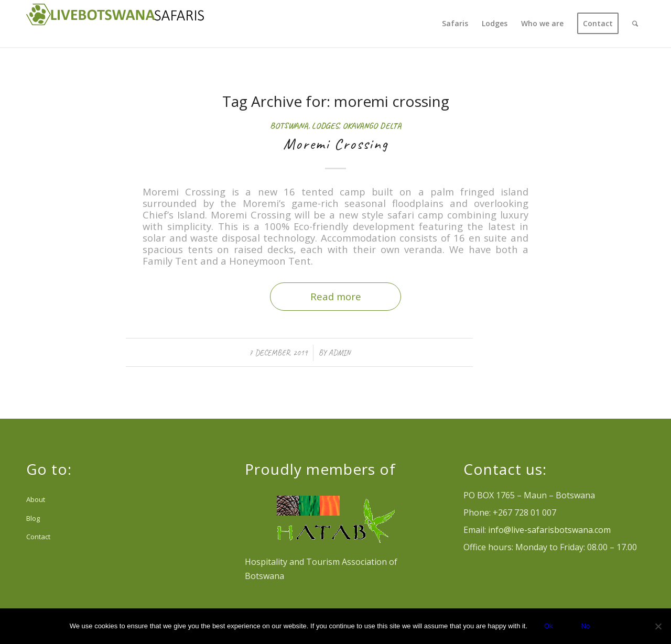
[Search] (635, 24)
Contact (38, 537)
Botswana (289, 125)
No (586, 626)
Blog (33, 518)
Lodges (325, 125)
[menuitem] (455, 24)
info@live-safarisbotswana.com (549, 530)
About (36, 499)
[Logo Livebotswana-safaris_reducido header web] (115, 24)
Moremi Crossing (336, 144)
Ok (549, 626)
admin (339, 353)
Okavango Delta (372, 125)
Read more (336, 296)
